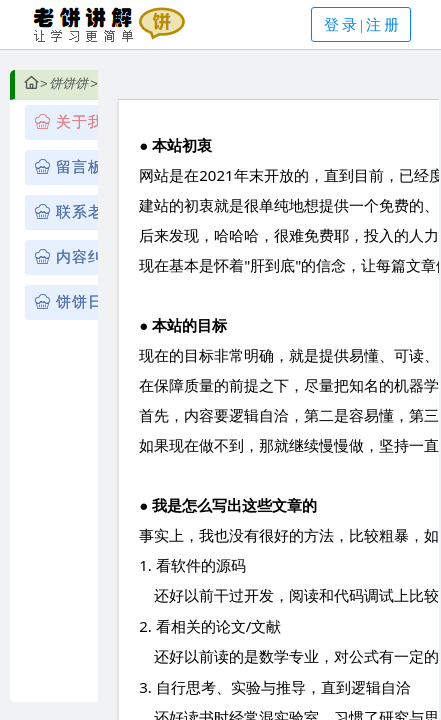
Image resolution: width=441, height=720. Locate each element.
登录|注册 (363, 25)
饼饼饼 (68, 83)
